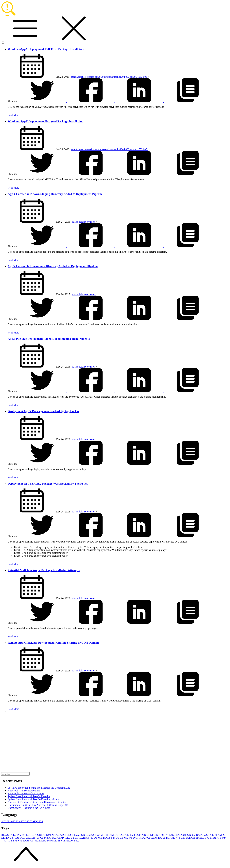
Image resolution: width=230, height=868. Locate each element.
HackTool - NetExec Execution (24, 791)
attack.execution (104, 77)
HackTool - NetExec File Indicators (26, 793)
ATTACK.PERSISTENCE (32, 838)
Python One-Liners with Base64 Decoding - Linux (34, 799)
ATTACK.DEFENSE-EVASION (71, 835)
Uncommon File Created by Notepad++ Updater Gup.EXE (38, 805)
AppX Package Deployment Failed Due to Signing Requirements (49, 339)
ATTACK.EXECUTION (181, 835)
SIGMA (9, 821)
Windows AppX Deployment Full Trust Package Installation (46, 49)
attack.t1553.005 (139, 77)
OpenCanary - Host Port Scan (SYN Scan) (29, 808)
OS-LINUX (124, 838)
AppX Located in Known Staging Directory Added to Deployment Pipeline (55, 194)
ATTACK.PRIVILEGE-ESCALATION (71, 838)
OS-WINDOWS (105, 838)
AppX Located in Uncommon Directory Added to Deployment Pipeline (53, 266)
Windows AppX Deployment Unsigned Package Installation (46, 121)
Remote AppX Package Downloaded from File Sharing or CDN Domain (53, 643)
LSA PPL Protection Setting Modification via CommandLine (39, 788)
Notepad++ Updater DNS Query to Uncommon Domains (37, 802)
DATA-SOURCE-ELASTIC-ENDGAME (157, 838)
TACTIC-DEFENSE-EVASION (20, 841)
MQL (38, 821)
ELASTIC (24, 821)
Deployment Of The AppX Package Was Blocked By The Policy (48, 484)
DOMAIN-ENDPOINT (151, 835)
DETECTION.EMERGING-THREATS (203, 838)
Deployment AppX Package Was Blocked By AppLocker (44, 411)
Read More (13, 115)
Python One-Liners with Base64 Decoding (29, 796)
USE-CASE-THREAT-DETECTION (113, 835)
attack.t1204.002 (121, 77)
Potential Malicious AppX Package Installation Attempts (44, 570)
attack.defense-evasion (83, 77)
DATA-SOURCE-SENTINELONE (59, 841)
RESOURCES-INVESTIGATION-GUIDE (26, 835)
